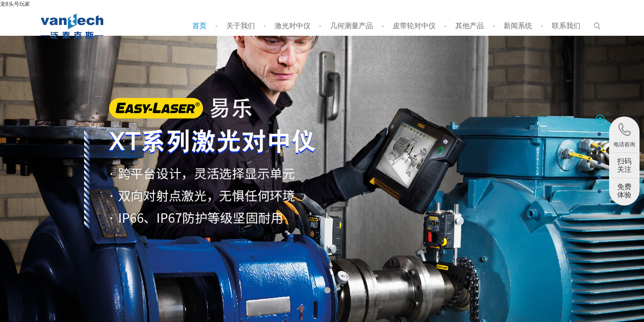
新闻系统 (518, 26)
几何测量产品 (352, 26)
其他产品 (470, 26)
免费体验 (624, 191)
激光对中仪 (292, 26)
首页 (199, 26)
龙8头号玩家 (15, 4)
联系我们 (566, 26)
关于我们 (241, 26)
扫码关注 (624, 165)
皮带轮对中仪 (414, 26)
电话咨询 (624, 135)
